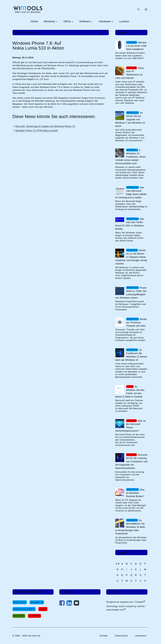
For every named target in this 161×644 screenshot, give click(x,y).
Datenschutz (121, 636)
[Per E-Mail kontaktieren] (76, 603)
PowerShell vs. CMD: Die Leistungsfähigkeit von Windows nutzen (131, 293)
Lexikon (124, 22)
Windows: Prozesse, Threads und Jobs (136, 322)
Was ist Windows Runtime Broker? (135, 493)
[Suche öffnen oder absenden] (138, 9)
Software (85, 22)
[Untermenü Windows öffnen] (56, 22)
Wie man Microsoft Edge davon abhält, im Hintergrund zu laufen (131, 193)
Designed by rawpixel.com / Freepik (125, 602)
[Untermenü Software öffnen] (92, 22)
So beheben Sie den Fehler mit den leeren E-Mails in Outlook (130, 392)
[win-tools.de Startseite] (28, 9)
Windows (49, 22)
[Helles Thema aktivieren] (146, 9)
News (32, 32)
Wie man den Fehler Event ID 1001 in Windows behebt (130, 224)
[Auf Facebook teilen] (62, 603)
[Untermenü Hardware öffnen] (112, 22)
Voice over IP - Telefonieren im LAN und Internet (129, 73)
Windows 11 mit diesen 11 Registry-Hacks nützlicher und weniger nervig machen (131, 257)
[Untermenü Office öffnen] (72, 22)
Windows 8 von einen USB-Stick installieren (137, 46)
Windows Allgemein (24, 609)
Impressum (141, 636)
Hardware (105, 22)
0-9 (118, 564)
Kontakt (104, 636)
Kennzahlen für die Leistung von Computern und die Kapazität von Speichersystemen (131, 461)
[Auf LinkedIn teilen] (69, 603)
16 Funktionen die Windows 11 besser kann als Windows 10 (131, 355)
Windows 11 (20, 602)
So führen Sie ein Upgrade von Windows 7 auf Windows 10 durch (130, 119)
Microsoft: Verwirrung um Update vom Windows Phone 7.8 (45, 126)
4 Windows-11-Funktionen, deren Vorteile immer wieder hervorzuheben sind (130, 157)
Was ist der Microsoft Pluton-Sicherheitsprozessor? (130, 426)
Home (34, 22)
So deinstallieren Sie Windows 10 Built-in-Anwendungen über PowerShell (130, 527)
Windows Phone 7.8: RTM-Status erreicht (37, 131)
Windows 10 (37, 602)
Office (67, 22)
